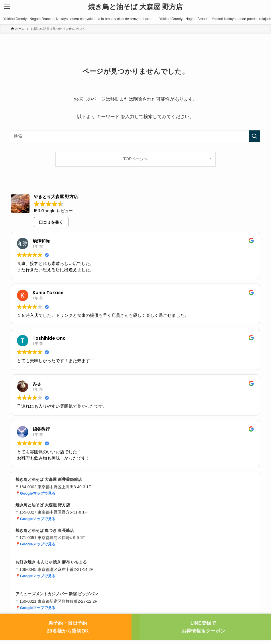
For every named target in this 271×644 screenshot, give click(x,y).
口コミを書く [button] (51, 222)
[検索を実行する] (254, 136)
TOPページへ (135, 159)
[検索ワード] (135, 136)
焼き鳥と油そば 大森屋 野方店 (135, 7)
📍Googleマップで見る (35, 493)
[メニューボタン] (7, 7)
